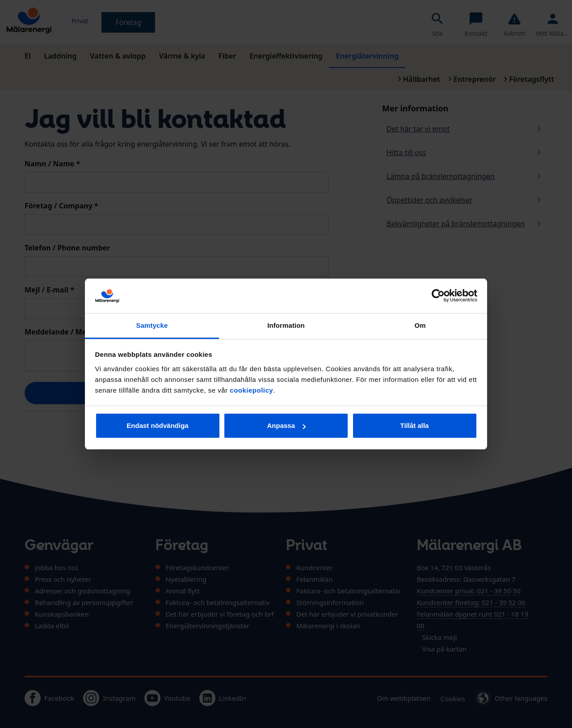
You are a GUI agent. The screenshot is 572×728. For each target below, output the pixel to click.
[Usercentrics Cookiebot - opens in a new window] (438, 296)
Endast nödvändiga (157, 425)
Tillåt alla (415, 425)
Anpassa (286, 425)
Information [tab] (286, 325)
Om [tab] (420, 325)
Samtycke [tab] (152, 325)
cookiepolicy (251, 390)
